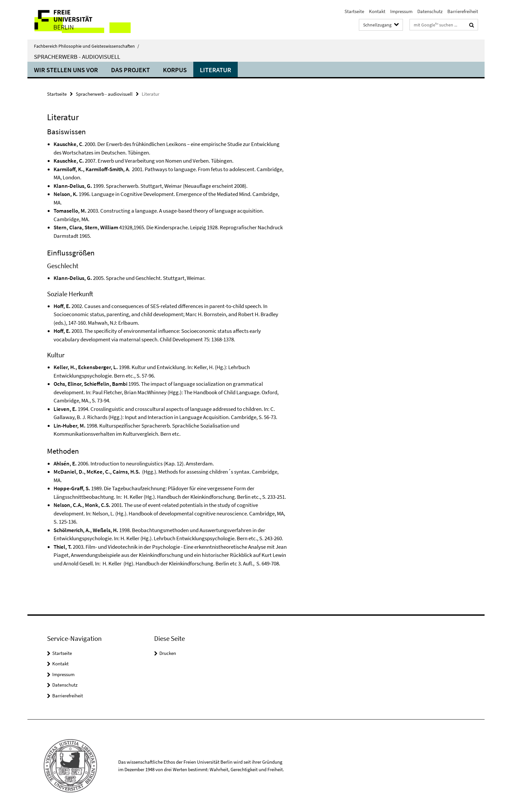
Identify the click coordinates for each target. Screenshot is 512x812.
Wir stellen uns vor (66, 70)
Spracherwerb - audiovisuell (77, 57)
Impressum (401, 11)
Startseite (354, 11)
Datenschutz (430, 11)
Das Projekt (130, 70)
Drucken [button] (168, 653)
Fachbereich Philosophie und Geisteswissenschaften (87, 46)
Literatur (216, 70)
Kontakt (377, 11)
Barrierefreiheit (463, 11)
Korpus (175, 70)
